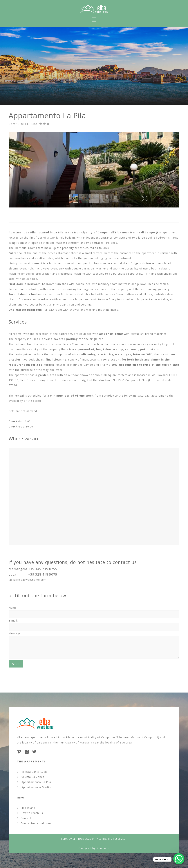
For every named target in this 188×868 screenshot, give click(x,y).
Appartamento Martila (36, 787)
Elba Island (28, 808)
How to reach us (32, 813)
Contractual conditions (36, 823)
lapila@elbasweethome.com (28, 580)
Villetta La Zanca (32, 777)
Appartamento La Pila (35, 782)
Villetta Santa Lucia (34, 772)
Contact (26, 818)
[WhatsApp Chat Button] (179, 859)
